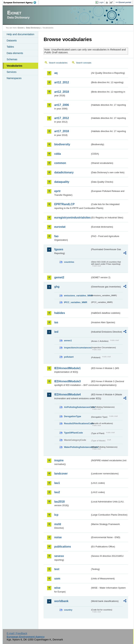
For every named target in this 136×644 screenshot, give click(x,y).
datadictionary (64, 172)
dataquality (62, 182)
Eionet (21, 28)
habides (59, 313)
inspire (59, 460)
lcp (56, 515)
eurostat (60, 227)
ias (56, 322)
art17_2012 (62, 118)
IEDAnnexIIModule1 (67, 368)
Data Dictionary (33, 28)
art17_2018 (62, 131)
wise (57, 588)
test (57, 569)
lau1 (57, 483)
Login (101, 2)
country (68, 610)
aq (56, 73)
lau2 (57, 492)
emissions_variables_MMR (77, 296)
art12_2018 (62, 92)
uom (57, 579)
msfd (58, 524)
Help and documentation (20, 34)
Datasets (12, 41)
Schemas (12, 59)
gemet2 (59, 277)
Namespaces (14, 78)
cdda (57, 154)
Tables (10, 47)
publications (63, 547)
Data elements (15, 53)
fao (56, 236)
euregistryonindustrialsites (72, 218)
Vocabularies (14, 66)
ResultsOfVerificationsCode (77, 423)
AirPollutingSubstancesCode (77, 407)
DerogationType (72, 416)
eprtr (57, 191)
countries (69, 262)
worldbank (61, 601)
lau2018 (59, 502)
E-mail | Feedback (17, 633)
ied (56, 332)
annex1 (68, 340)
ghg (57, 287)
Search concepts (84, 63)
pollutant (69, 357)
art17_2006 (62, 105)
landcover (61, 474)
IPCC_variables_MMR (76, 302)
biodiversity (62, 144)
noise (58, 537)
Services (11, 72)
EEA (21, 2)
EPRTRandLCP (64, 204)
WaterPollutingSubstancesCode (77, 447)
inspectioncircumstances (77, 348)
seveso (59, 556)
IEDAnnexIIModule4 (67, 394)
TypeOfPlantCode (73, 433)
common (60, 163)
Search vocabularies (58, 63)
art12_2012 (62, 82)
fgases (59, 249)
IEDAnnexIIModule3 (67, 381)
